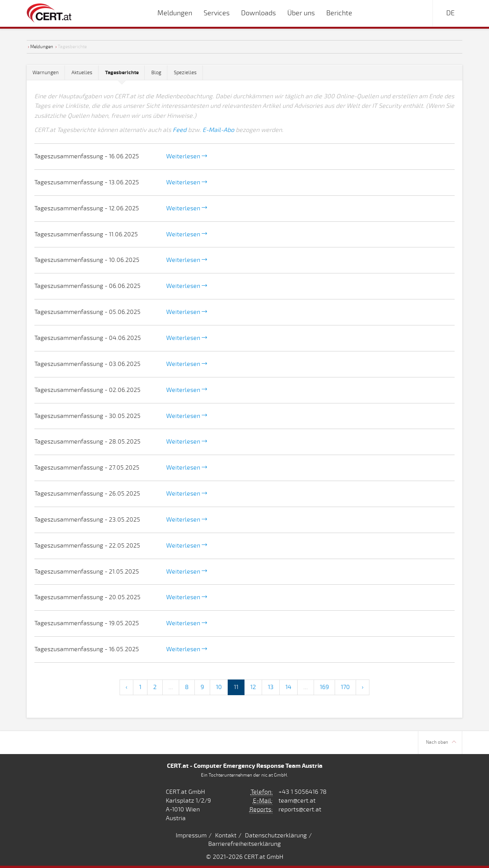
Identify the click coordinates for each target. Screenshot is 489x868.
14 (288, 687)
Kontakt (226, 835)
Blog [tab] (156, 73)
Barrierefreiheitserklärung (244, 844)
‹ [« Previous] (126, 687)
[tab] (122, 73)
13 (271, 687)
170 (345, 687)
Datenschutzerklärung (276, 835)
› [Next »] (363, 687)
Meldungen (42, 47)
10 (219, 687)
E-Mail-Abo (218, 130)
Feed (180, 130)
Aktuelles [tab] (82, 73)
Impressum (191, 835)
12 (253, 687)
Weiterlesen (187, 156)
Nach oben (441, 742)
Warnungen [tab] (46, 73)
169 (324, 687)
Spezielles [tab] (185, 73)
